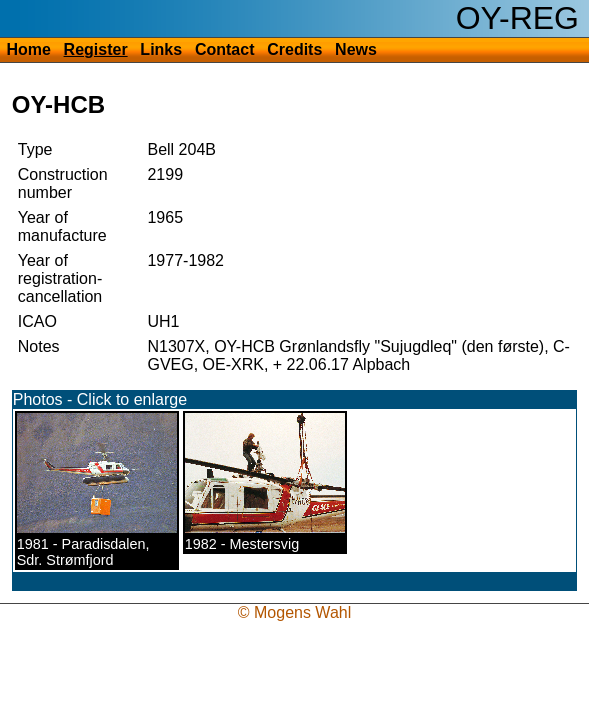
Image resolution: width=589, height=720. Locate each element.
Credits (294, 49)
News (356, 49)
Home (28, 49)
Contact (225, 49)
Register (96, 49)
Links (161, 49)
